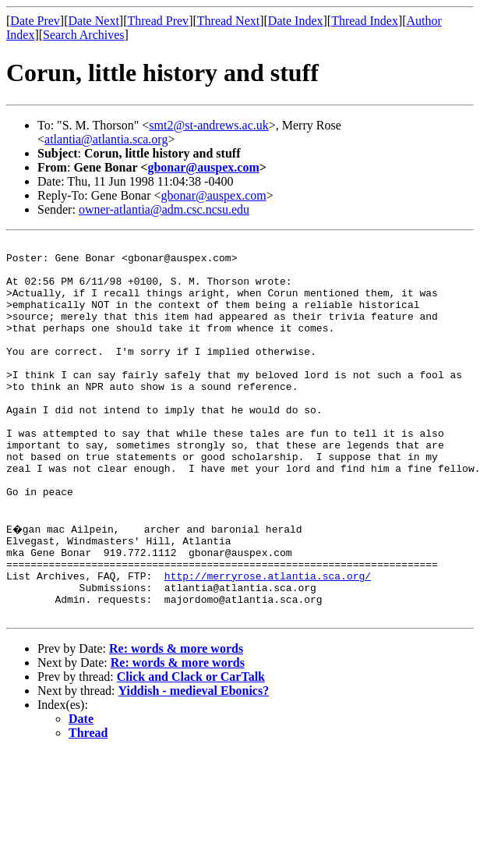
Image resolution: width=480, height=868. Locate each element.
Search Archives (83, 35)
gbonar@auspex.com (203, 167)
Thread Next (228, 21)
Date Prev (35, 21)
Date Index (296, 21)
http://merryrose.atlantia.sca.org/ (268, 641)
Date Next (94, 21)
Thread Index (365, 21)
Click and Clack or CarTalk (191, 749)
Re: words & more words (176, 721)
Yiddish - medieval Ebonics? (194, 763)
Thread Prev (158, 21)
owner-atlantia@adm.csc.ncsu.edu (164, 209)
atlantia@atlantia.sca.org (106, 139)
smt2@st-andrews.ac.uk (208, 125)
